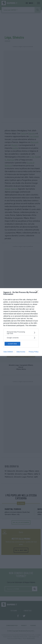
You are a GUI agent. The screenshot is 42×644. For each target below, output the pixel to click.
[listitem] (21, 333)
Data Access (21, 352)
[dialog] (21, 322)
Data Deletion (8, 352)
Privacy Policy (34, 352)
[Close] (38, 293)
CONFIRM (12, 344)
